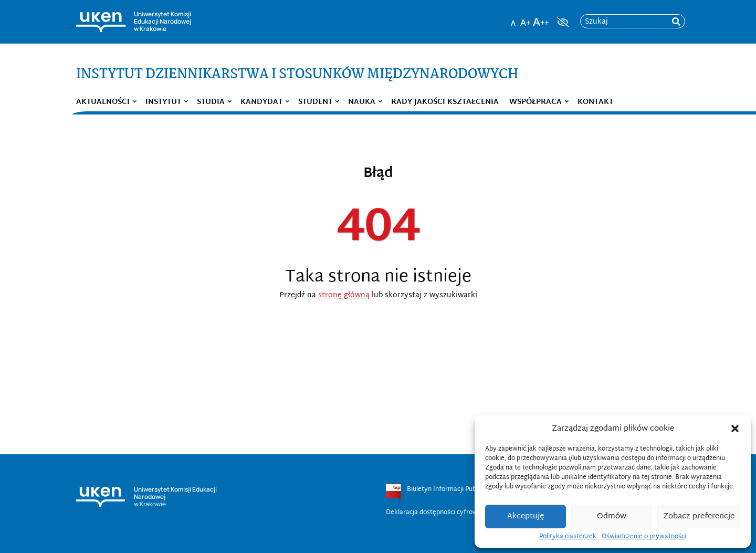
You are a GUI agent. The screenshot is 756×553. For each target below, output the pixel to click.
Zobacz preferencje (699, 517)
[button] (735, 429)
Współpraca (535, 102)
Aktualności (103, 102)
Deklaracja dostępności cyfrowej (434, 513)
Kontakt (595, 102)
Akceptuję (526, 517)
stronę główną (344, 295)
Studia (211, 102)
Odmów (612, 517)
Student (315, 102)
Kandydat (261, 102)
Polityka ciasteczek (568, 537)
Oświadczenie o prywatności (644, 537)
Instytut (163, 102)
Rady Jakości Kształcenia (445, 102)
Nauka (362, 102)
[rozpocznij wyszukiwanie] (676, 22)
